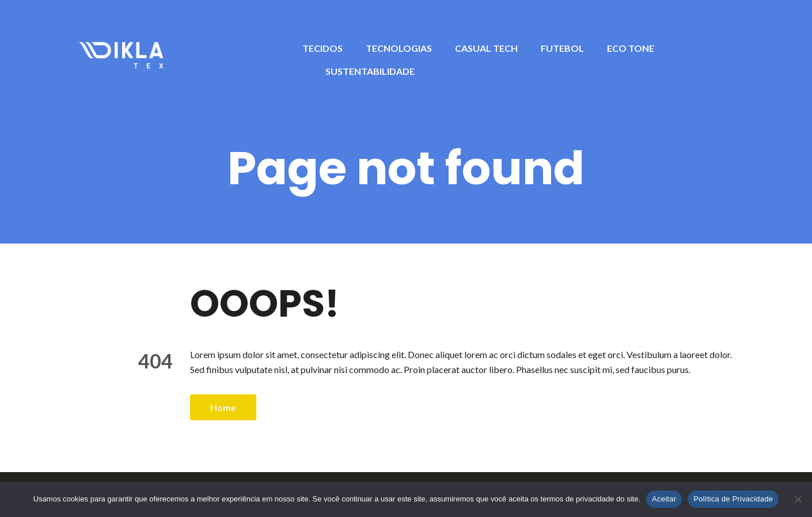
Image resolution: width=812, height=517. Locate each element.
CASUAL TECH (486, 48)
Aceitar (664, 499)
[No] (798, 499)
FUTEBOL (562, 48)
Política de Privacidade (733, 499)
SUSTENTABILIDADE (370, 71)
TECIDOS (322, 48)
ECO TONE (631, 48)
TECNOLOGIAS (399, 48)
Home (223, 407)
